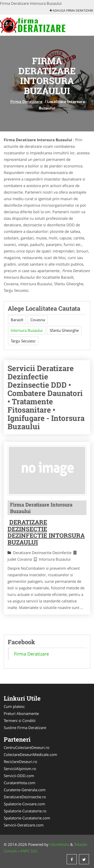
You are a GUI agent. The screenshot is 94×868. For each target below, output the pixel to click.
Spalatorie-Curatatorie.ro (25, 811)
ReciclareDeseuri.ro (20, 762)
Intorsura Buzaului (27, 330)
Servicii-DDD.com (19, 776)
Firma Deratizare (26, 101)
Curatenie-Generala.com (25, 790)
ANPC (25, 851)
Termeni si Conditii (20, 720)
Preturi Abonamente (21, 713)
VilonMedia (59, 844)
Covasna (38, 320)
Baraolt (17, 320)
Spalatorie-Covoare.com (24, 804)
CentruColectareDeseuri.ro (27, 747)
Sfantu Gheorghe (64, 330)
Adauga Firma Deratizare (71, 10)
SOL (34, 851)
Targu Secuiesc (23, 341)
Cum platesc (14, 706)
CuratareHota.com (20, 783)
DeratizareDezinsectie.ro (25, 797)
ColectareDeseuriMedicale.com (30, 754)
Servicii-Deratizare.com (24, 825)
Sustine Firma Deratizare (25, 728)
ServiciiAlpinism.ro (20, 769)
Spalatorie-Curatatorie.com (27, 818)
